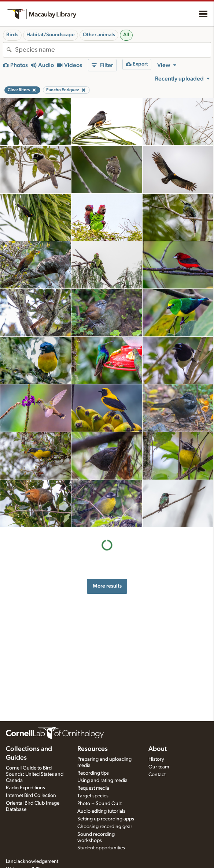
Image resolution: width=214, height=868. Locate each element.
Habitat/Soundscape (51, 35)
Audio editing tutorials (101, 811)
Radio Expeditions (25, 788)
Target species (93, 796)
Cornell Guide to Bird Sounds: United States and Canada (35, 774)
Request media (93, 788)
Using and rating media (102, 781)
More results (107, 586)
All (126, 35)
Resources (93, 749)
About (158, 749)
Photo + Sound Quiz (99, 804)
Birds (12, 35)
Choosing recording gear (105, 827)
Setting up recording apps (106, 819)
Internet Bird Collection (31, 796)
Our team (159, 767)
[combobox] (113, 50)
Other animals (99, 35)
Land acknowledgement (32, 861)
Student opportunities (101, 848)
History (156, 759)
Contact (157, 775)
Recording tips (93, 773)
